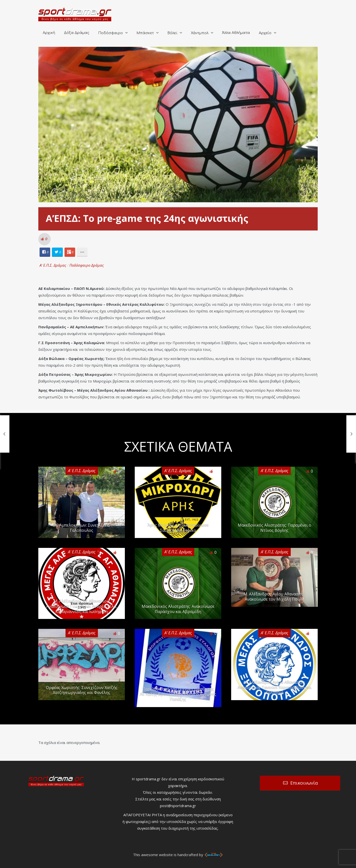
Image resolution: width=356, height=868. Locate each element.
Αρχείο (265, 33)
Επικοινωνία (304, 783)
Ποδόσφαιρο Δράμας (87, 265)
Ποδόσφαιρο (111, 33)
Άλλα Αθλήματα (236, 33)
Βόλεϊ (172, 33)
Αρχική (49, 33)
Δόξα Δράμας (77, 33)
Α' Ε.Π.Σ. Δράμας (53, 265)
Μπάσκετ (145, 33)
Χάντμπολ (200, 33)
